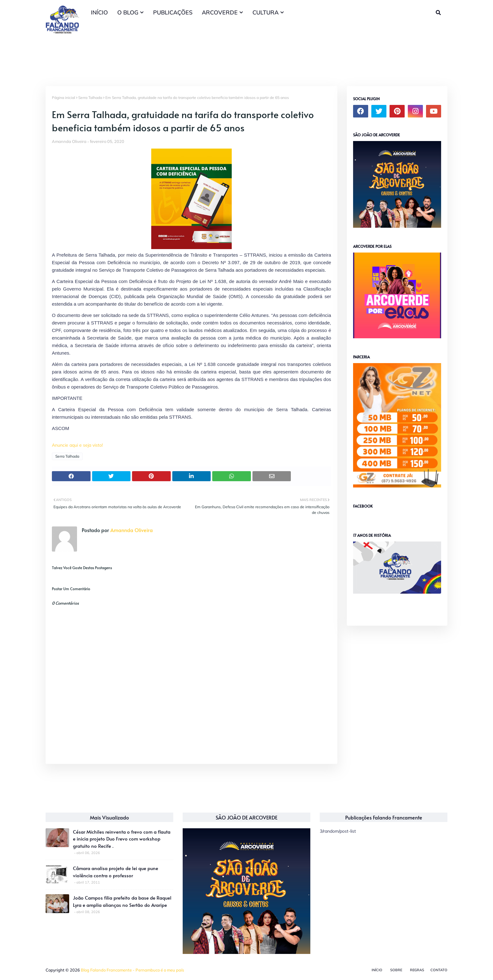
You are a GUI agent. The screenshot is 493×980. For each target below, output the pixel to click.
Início (377, 970)
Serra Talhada (90, 98)
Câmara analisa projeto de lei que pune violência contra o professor (116, 872)
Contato (439, 970)
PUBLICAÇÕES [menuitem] (173, 12)
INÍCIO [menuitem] (99, 12)
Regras (417, 970)
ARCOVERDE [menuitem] (220, 12)
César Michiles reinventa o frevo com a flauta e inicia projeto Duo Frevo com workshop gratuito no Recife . (122, 839)
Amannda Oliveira (69, 141)
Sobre (396, 970)
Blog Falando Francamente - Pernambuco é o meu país (132, 970)
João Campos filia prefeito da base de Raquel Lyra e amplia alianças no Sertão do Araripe (122, 901)
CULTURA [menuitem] (266, 12)
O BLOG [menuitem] (128, 12)
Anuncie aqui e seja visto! (77, 445)
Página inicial (64, 98)
